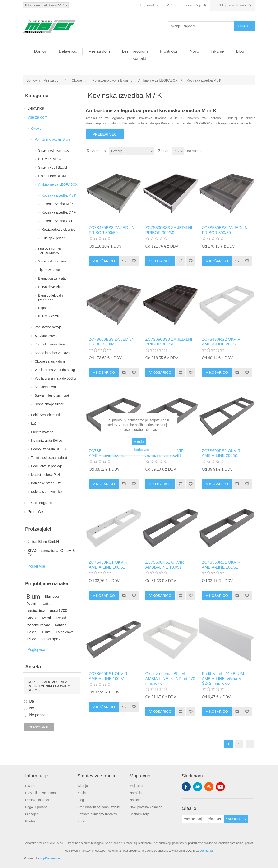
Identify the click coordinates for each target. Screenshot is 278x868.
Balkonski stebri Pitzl (46, 483)
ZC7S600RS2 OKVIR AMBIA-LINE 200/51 (221, 453)
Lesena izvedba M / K (58, 204)
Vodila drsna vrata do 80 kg (55, 370)
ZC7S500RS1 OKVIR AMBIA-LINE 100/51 (165, 565)
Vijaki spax (51, 639)
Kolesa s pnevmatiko (46, 492)
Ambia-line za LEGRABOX (58, 184)
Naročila (136, 793)
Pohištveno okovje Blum (52, 139)
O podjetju (33, 814)
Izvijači (62, 618)
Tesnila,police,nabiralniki (49, 458)
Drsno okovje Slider (49, 404)
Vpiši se (172, 5)
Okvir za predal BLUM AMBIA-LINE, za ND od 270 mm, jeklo (170, 679)
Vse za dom (99, 51)
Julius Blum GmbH (43, 542)
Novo (195, 51)
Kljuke (46, 632)
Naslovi (135, 800)
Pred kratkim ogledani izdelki (98, 807)
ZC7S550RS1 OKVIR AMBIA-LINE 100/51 (221, 565)
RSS (209, 787)
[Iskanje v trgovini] (201, 26)
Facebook (186, 787)
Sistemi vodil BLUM (53, 167)
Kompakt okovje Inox (50, 344)
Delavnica (68, 51)
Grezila (32, 618)
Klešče (31, 632)
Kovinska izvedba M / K (59, 195)
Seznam (251, 151)
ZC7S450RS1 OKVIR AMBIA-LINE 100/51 (108, 565)
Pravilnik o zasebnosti (41, 793)
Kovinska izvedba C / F (59, 212)
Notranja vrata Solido (47, 441)
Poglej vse (36, 566)
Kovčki (31, 639)
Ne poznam (39, 715)
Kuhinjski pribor (53, 238)
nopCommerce (50, 858)
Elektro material (43, 432)
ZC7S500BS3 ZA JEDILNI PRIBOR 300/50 (169, 230)
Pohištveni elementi (45, 415)
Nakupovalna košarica (146, 807)
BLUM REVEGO (50, 159)
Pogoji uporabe (36, 807)
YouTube (220, 787)
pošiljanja (206, 851)
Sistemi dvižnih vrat (53, 261)
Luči (34, 423)
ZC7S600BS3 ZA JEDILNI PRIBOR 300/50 (112, 342)
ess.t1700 (59, 611)
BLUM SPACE (49, 316)
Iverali (47, 618)
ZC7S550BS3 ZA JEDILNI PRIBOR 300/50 (225, 230)
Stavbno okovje (46, 336)
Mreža (243, 151)
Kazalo (30, 786)
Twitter (198, 787)
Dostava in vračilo (38, 800)
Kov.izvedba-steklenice (59, 230)
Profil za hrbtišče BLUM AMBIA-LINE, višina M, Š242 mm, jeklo (223, 679)
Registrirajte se (150, 5)
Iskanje (218, 51)
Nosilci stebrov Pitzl (45, 475)
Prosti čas (169, 51)
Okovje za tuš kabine (50, 361)
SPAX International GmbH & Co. (51, 553)
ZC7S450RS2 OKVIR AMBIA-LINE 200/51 (221, 342)
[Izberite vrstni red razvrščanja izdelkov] (131, 151)
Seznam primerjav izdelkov (97, 814)
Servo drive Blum (51, 287)
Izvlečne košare (38, 625)
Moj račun (137, 786)
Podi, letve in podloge (47, 466)
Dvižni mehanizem (40, 604)
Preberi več (105, 134)
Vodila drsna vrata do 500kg (55, 378)
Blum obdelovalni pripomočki (51, 297)
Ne (32, 708)
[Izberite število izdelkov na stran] (178, 151)
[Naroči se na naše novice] (203, 819)
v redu (139, 442)
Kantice (60, 625)
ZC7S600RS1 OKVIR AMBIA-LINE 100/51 (108, 676)
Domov (40, 51)
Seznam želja (139, 814)
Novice (82, 793)
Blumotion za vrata (52, 278)
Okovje (36, 129)
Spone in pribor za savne (53, 353)
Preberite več (139, 450)
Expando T (46, 308)
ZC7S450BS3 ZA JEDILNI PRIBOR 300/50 (112, 230)
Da (32, 701)
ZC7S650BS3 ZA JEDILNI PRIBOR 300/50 (169, 342)
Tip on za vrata (49, 270)
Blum (33, 597)
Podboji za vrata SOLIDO (50, 449)
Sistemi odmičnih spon (55, 150)
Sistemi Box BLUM (52, 176)
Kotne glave (65, 632)
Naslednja (250, 744)
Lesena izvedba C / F (57, 221)
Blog (240, 51)
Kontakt (139, 58)
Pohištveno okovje (48, 327)
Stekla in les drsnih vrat (52, 395)
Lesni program (135, 51)
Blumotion (52, 597)
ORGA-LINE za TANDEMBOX (50, 251)
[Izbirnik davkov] (46, 5)
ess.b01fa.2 (36, 611)
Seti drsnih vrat (46, 387)
